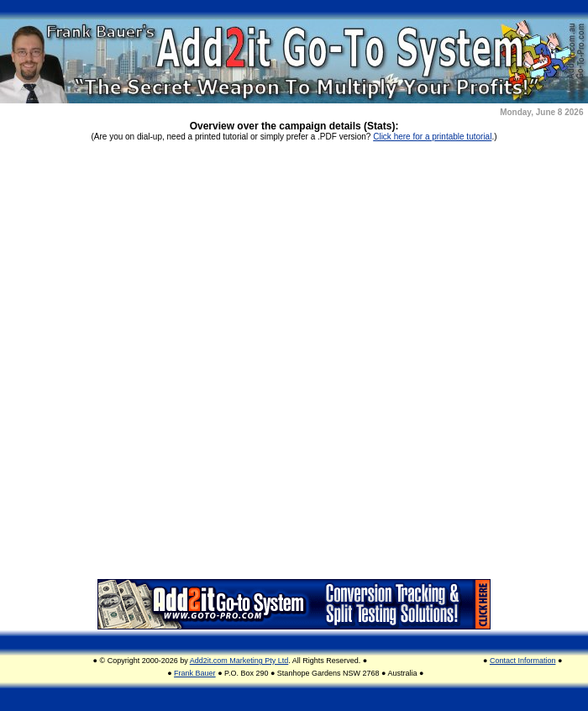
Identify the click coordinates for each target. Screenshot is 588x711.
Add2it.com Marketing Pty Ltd (239, 661)
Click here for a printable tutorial (432, 137)
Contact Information (523, 661)
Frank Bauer (195, 673)
